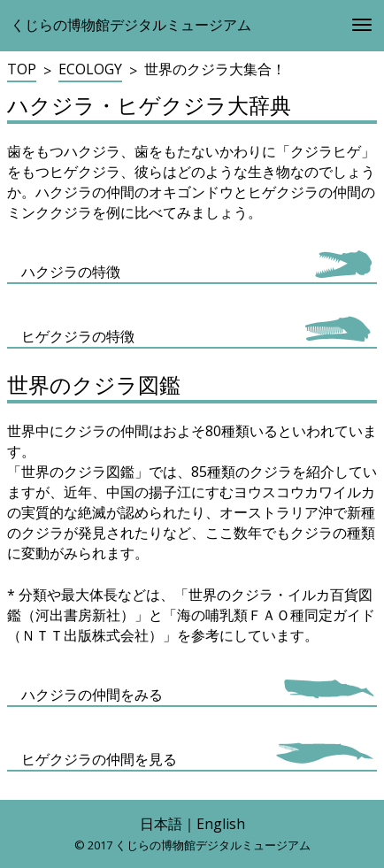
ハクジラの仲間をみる (92, 695)
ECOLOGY (90, 69)
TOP (22, 69)
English (221, 824)
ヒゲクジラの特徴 (78, 336)
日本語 (161, 824)
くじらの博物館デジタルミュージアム (131, 25)
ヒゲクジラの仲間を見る (99, 759)
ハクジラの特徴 (71, 272)
